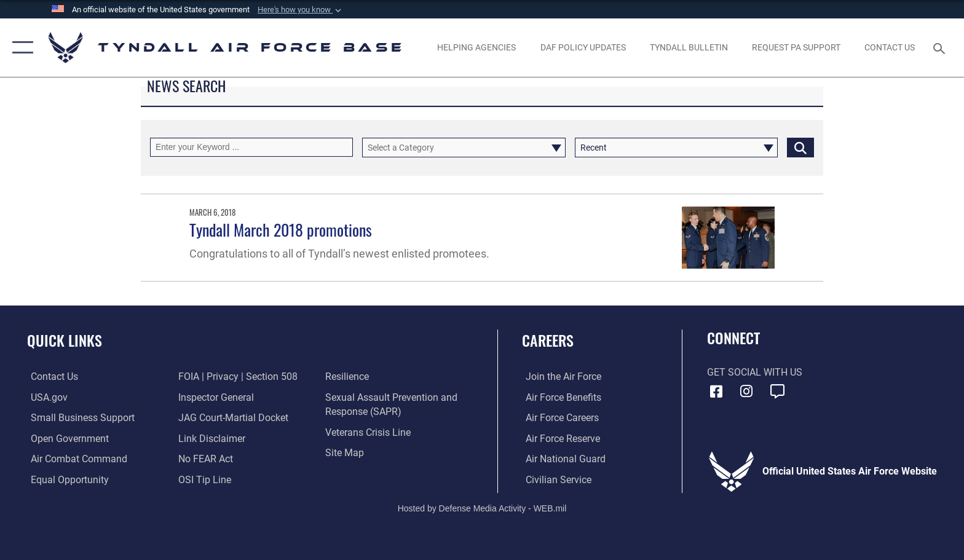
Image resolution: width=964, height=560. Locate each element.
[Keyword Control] (251, 147)
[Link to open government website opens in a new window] (66, 438)
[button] (301, 10)
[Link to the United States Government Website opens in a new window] (45, 397)
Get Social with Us (755, 372)
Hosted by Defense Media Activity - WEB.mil (482, 508)
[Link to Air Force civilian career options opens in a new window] (555, 479)
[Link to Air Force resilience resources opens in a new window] (348, 377)
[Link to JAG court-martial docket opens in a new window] (232, 418)
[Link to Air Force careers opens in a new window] (559, 418)
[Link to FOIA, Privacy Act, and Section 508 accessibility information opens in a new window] (237, 377)
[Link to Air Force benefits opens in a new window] (560, 397)
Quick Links (65, 340)
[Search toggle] (941, 48)
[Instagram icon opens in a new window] (746, 392)
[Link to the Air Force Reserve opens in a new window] (559, 438)
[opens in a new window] (796, 47)
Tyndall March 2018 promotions (281, 230)
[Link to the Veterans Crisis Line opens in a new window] (369, 432)
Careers (548, 340)
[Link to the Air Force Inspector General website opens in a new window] (215, 397)
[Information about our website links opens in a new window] (211, 438)
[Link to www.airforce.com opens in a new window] (560, 377)
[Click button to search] (800, 147)
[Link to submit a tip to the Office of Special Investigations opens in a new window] (203, 479)
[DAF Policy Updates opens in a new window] (583, 47)
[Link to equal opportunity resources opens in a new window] (66, 479)
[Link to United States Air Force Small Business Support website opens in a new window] (79, 418)
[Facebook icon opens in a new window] (716, 392)
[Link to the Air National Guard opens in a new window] (562, 459)
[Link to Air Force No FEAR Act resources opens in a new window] (204, 459)
